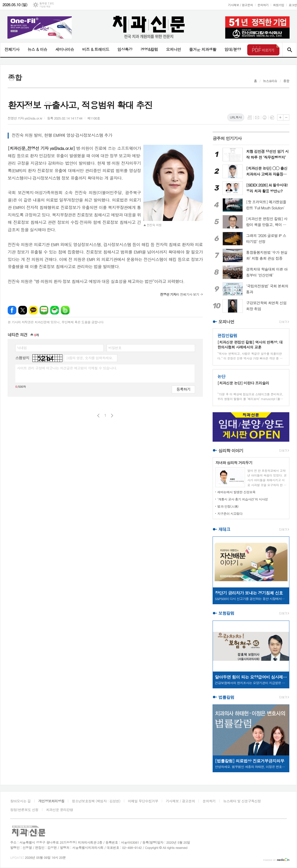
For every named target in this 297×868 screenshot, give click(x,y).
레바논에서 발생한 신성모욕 (236, 492)
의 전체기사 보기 (180, 294)
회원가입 (279, 5)
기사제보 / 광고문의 (240, 5)
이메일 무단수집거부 (143, 801)
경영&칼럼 (149, 49)
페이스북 (12, 310)
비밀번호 (115, 348)
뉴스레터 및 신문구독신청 (242, 801)
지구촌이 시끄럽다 (230, 514)
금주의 (227, 138)
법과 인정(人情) (228, 506)
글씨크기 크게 (280, 117)
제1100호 (94, 118)
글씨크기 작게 (286, 117)
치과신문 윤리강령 (60, 810)
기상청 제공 (45, 7)
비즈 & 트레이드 (96, 49)
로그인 (293, 5)
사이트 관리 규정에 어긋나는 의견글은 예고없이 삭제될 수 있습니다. (67, 368)
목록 (250, 118)
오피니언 (173, 49)
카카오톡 (33, 310)
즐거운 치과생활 (203, 49)
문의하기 (263, 5)
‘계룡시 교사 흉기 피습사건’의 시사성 (243, 499)
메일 (257, 118)
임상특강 (125, 49)
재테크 (224, 529)
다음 (112, 416)
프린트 (265, 118)
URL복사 (236, 117)
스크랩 (272, 118)
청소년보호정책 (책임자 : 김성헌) (96, 801)
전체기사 (12, 49)
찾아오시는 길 (20, 801)
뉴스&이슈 (270, 81)
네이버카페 (55, 310)
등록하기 (183, 389)
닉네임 (22, 348)
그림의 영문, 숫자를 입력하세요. (89, 358)
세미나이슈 (64, 49)
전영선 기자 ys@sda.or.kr (25, 118)
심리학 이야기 (231, 451)
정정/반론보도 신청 (24, 810)
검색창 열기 (289, 50)
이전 (98, 416)
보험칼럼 (226, 613)
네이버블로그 (44, 310)
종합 (286, 81)
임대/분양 (233, 49)
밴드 (65, 310)
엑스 (23, 310)
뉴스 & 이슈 (37, 49)
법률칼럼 (226, 697)
